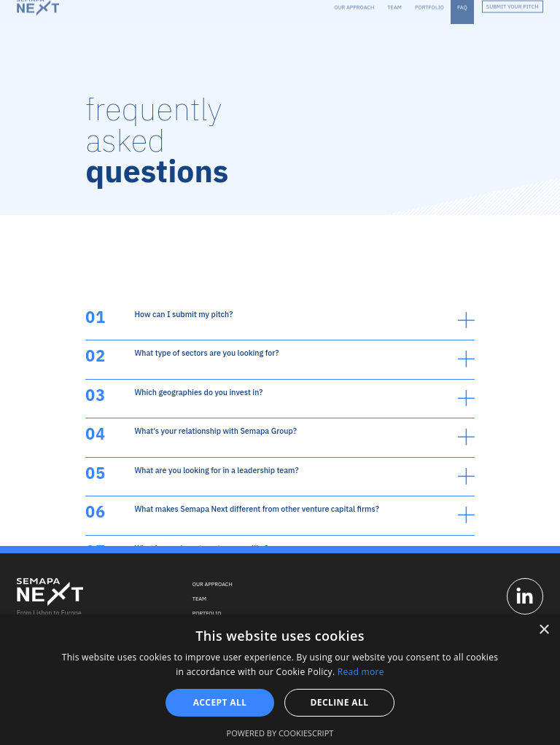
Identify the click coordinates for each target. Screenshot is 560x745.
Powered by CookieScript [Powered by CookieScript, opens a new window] (280, 733)
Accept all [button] (220, 702)
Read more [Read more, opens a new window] (361, 672)
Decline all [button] (340, 702)
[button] (280, 395)
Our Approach (213, 584)
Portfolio (207, 613)
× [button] (544, 630)
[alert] (280, 680)
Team (199, 598)
